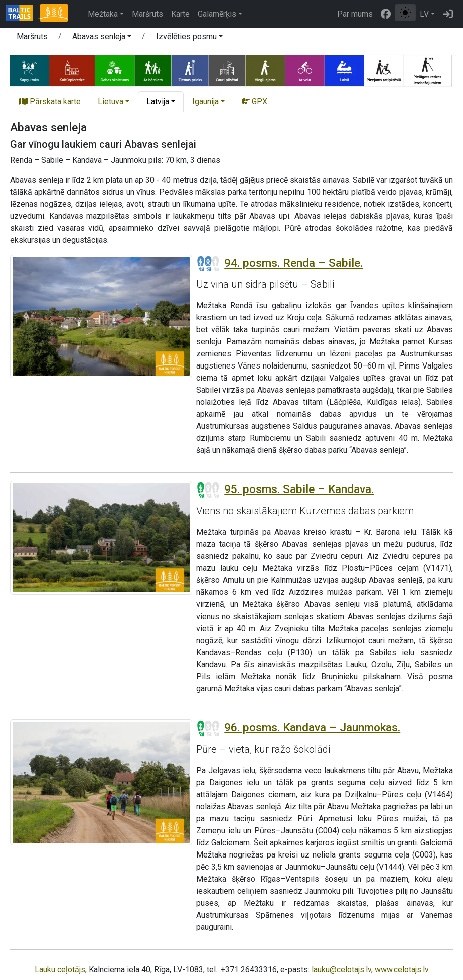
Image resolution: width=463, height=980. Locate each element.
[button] (102, 38)
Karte (180, 14)
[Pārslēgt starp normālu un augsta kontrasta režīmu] (405, 13)
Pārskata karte (50, 102)
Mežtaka (103, 14)
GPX (255, 102)
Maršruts (147, 14)
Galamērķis (217, 14)
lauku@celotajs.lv (341, 970)
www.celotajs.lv (402, 970)
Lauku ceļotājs (60, 970)
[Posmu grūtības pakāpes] (208, 264)
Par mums (355, 14)
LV (424, 14)
